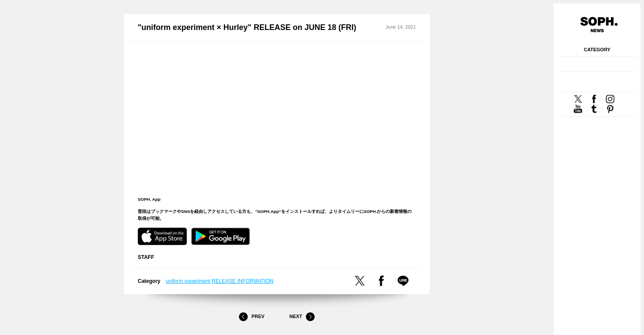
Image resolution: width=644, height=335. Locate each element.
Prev (252, 317)
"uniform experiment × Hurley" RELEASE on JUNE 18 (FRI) (247, 27)
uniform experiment (188, 281)
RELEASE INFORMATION (242, 281)
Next (302, 317)
